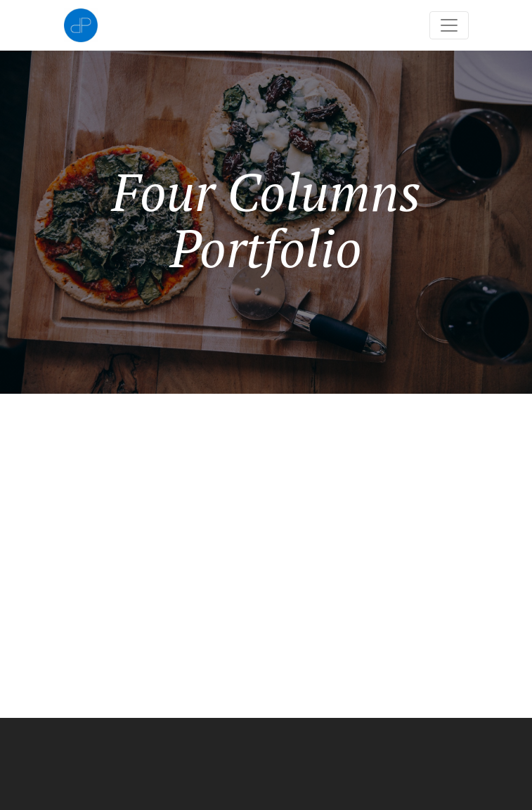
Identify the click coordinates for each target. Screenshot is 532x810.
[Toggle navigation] (449, 25)
